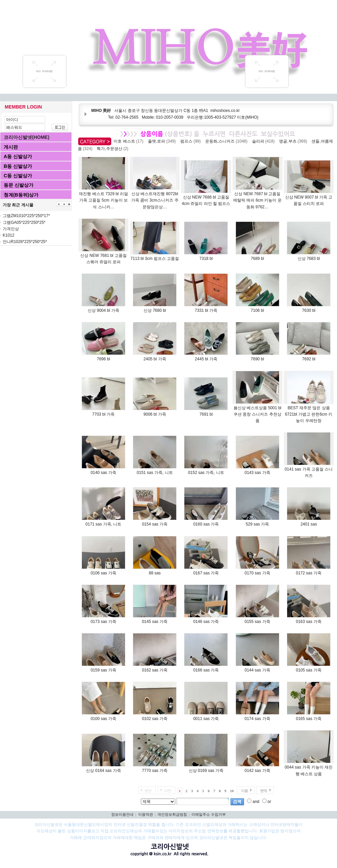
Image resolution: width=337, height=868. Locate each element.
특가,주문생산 (114, 149)
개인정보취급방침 (172, 814)
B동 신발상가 (18, 166)
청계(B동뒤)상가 (21, 195)
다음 (244, 791)
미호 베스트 (130, 141)
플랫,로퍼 (163, 141)
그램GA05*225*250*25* (24, 222)
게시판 (11, 147)
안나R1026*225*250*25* (25, 242)
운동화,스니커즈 (227, 141)
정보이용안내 (122, 814)
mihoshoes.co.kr (225, 111)
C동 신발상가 (18, 176)
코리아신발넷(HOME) (26, 137)
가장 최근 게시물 (18, 205)
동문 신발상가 (19, 185)
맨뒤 (264, 791)
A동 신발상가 (18, 156)
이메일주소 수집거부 (209, 814)
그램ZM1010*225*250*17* (26, 216)
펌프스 (192, 141)
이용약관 (146, 814)
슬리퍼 (265, 141)
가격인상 (11, 229)
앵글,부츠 (294, 141)
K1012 (9, 235)
